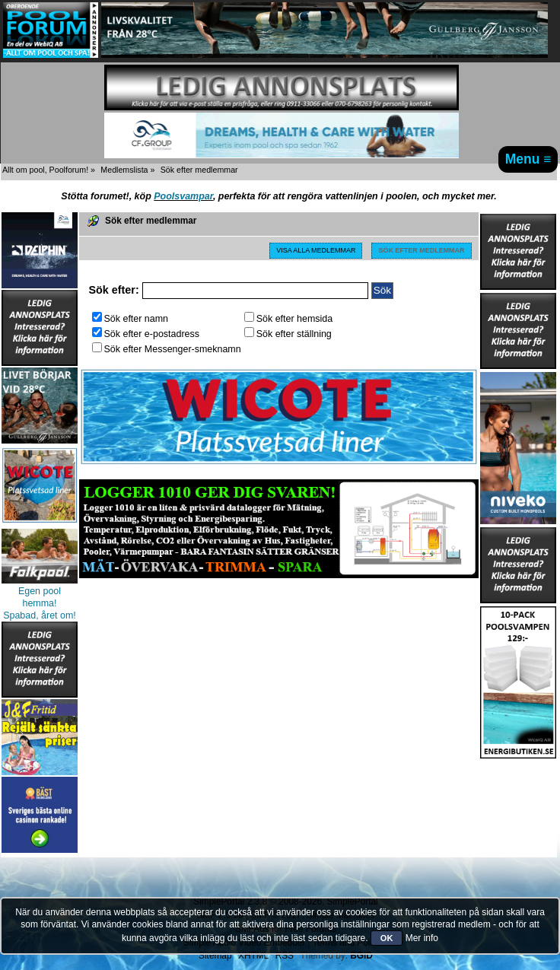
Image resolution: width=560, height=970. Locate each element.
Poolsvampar (183, 196)
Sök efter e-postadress (146, 334)
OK (387, 938)
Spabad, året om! (40, 615)
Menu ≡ (528, 159)
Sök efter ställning (288, 334)
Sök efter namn (130, 319)
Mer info (422, 938)
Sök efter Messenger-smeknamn (167, 349)
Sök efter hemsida (289, 319)
